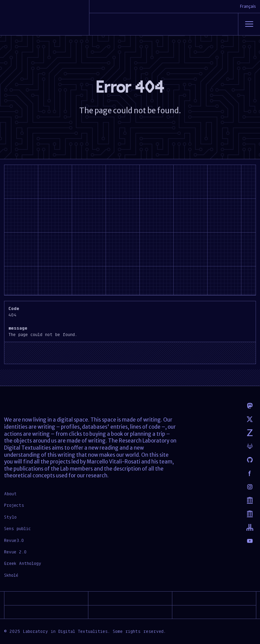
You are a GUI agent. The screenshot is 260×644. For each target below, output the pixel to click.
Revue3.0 (14, 540)
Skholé (11, 575)
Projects (14, 505)
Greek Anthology (23, 563)
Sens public (17, 528)
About (10, 494)
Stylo (10, 517)
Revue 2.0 (15, 552)
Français (248, 6)
